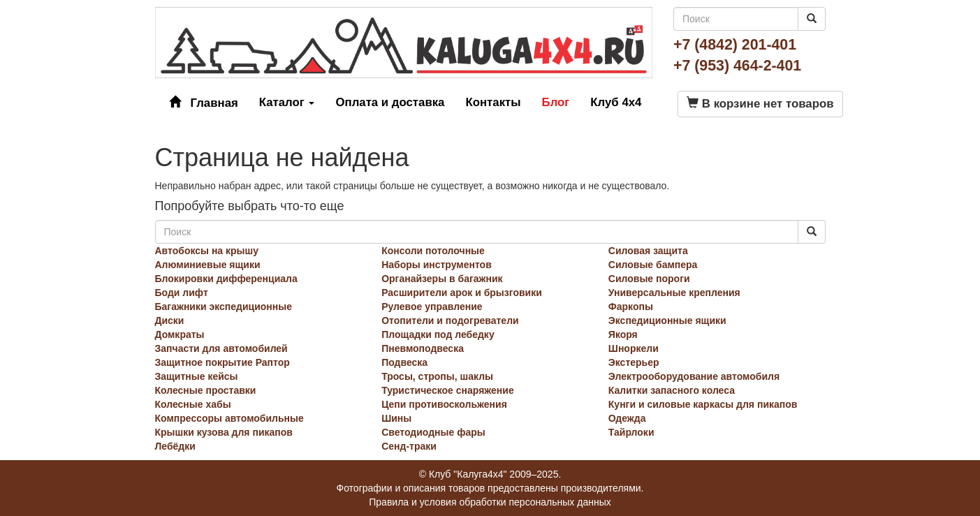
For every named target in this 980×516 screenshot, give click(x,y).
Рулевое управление (432, 307)
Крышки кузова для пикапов (224, 432)
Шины (396, 418)
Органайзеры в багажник (442, 279)
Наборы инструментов (437, 265)
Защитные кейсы (197, 376)
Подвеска (404, 362)
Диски (170, 320)
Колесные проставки (206, 390)
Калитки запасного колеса (672, 390)
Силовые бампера (653, 265)
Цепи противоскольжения (444, 404)
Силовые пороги (649, 279)
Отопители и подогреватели (450, 320)
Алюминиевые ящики (208, 265)
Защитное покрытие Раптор (222, 362)
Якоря (623, 334)
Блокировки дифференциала (226, 279)
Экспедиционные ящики (667, 320)
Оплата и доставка (390, 102)
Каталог (287, 102)
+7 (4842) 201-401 (735, 45)
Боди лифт (182, 293)
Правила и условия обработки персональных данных (490, 502)
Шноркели (634, 348)
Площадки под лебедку (438, 334)
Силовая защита (648, 251)
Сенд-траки (409, 446)
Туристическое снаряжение (448, 390)
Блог (556, 102)
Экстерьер (634, 362)
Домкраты (180, 334)
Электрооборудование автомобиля (694, 376)
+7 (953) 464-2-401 (737, 66)
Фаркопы (631, 307)
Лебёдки (175, 446)
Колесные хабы (193, 404)
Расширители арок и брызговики (462, 293)
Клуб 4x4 (616, 102)
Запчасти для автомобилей (221, 348)
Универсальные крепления (674, 293)
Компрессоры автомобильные (229, 418)
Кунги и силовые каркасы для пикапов (703, 404)
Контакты (493, 102)
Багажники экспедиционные (224, 307)
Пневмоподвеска (423, 348)
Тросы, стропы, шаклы (437, 376)
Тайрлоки (631, 432)
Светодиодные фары (433, 432)
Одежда (627, 418)
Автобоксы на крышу (207, 251)
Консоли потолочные (433, 251)
